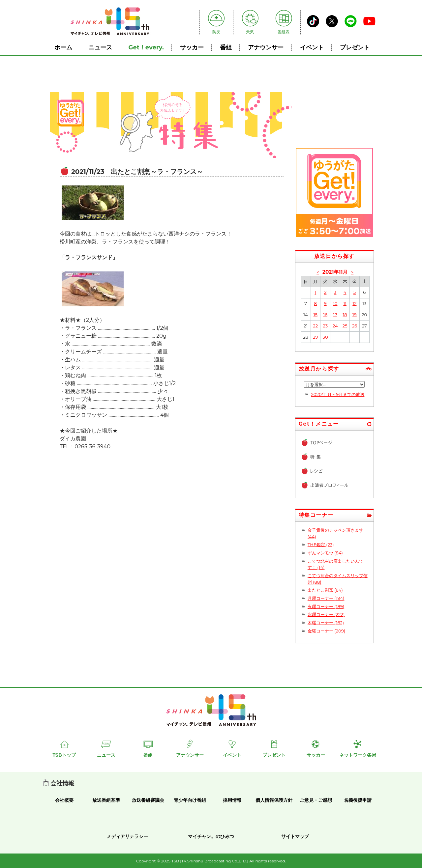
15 (316, 315)
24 (335, 326)
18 (345, 315)
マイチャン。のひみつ (211, 836)
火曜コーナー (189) (326, 606)
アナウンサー (266, 47)
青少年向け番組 (190, 800)
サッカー (192, 47)
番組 (226, 47)
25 (345, 326)
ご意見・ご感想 (316, 800)
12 (354, 303)
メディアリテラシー (127, 836)
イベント (312, 47)
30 (325, 337)
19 (355, 315)
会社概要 (64, 800)
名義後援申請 (358, 800)
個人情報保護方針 (274, 800)
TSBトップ (64, 755)
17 (335, 315)
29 (315, 337)
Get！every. (146, 47)
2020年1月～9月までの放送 (338, 394)
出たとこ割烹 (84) (325, 590)
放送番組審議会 (148, 800)
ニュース (100, 47)
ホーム (63, 47)
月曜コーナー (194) (326, 598)
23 (325, 326)
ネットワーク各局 (358, 755)
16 (325, 315)
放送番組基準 (106, 800)
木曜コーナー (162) (326, 623)
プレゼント (355, 47)
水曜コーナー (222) (326, 614)
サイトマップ (295, 836)
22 (315, 326)
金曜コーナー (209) (326, 631)
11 (345, 303)
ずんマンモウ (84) (325, 553)
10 (335, 303)
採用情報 (232, 800)
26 (355, 326)
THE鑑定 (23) (321, 545)
